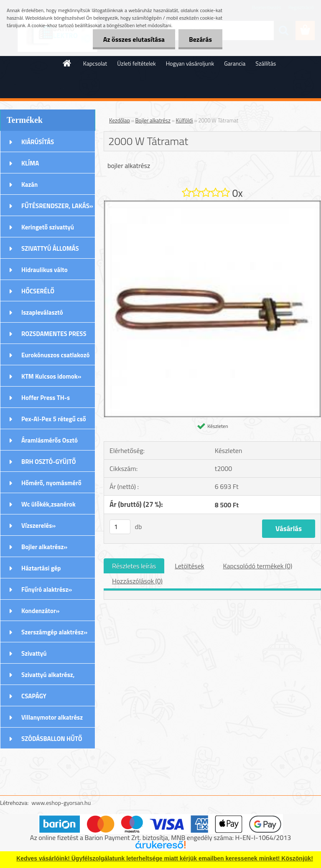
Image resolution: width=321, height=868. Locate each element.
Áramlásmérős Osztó (50, 440)
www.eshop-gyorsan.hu (61, 803)
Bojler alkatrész (153, 120)
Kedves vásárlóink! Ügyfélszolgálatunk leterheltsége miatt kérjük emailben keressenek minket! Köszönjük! (165, 858)
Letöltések (189, 566)
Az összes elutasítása (134, 39)
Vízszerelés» (38, 526)
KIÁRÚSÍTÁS (38, 142)
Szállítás (266, 63)
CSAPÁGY (34, 696)
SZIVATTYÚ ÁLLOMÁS (50, 248)
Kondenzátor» (41, 611)
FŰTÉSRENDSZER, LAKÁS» (57, 206)
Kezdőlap (120, 120)
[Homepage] (67, 63)
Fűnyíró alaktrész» (47, 589)
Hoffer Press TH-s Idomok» (46, 400)
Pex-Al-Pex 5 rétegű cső (54, 419)
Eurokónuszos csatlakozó (56, 355)
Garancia (235, 63)
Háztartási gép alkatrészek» (41, 571)
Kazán (29, 185)
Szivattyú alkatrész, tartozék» (48, 677)
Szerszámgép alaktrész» (54, 632)
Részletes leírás (134, 566)
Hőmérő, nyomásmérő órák (51, 486)
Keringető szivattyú (48, 227)
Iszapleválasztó (42, 312)
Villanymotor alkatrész (52, 717)
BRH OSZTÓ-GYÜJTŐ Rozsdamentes (49, 464)
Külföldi (185, 120)
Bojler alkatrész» (44, 547)
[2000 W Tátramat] (212, 204)
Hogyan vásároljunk (190, 63)
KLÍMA (30, 163)
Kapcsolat (95, 63)
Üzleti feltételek (136, 63)
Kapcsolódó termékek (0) (257, 566)
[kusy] (120, 527)
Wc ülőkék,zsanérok (48, 504)
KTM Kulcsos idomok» (51, 376)
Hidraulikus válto (45, 270)
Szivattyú (34, 653)
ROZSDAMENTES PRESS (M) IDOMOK (54, 336)
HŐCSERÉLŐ (38, 291)
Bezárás (200, 39)
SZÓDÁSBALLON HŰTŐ (52, 739)
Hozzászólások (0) (137, 581)
